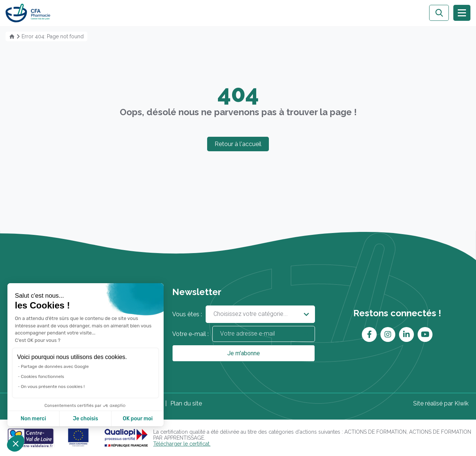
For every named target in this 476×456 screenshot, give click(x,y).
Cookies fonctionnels (43, 377)
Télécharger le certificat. (182, 444)
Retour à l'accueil (238, 144)
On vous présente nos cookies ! (53, 387)
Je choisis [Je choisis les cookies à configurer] (86, 419)
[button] (16, 443)
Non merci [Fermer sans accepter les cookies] (33, 419)
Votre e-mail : (243, 334)
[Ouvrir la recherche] (439, 13)
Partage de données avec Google (55, 368)
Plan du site (186, 403)
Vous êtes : (243, 314)
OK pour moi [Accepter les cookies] (138, 419)
